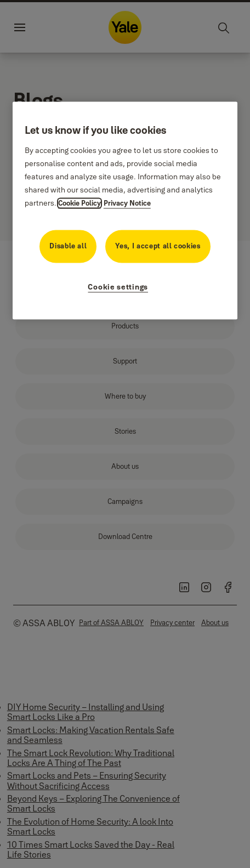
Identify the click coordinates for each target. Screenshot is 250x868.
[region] (125, 211)
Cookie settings (118, 287)
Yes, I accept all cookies (158, 246)
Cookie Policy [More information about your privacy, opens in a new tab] (79, 203)
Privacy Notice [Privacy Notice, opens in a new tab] (127, 203)
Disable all (68, 246)
